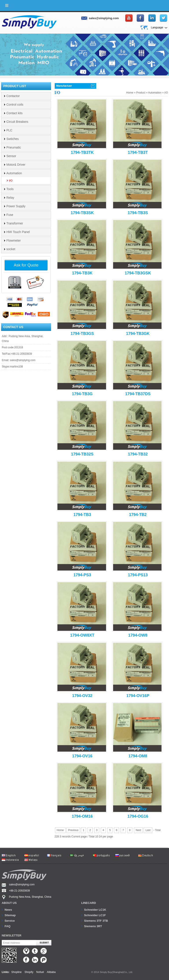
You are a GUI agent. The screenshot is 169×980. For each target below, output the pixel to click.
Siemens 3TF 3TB (96, 921)
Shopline (16, 972)
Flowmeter (14, 240)
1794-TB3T (138, 152)
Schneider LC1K (95, 910)
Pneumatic (14, 147)
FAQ (8, 926)
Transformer (15, 223)
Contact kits (14, 113)
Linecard (89, 903)
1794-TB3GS (82, 334)
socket (11, 249)
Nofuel (40, 972)
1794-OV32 (82, 696)
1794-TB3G (82, 394)
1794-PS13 (138, 575)
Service (10, 921)
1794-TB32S (82, 454)
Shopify (29, 972)
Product (141, 93)
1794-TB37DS (138, 394)
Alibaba (51, 972)
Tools (10, 189)
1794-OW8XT (82, 635)
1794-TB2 (138, 515)
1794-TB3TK (82, 152)
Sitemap (10, 915)
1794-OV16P (138, 696)
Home (130, 93)
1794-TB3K (82, 273)
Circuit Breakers (17, 122)
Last (148, 830)
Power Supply (16, 206)
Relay (10, 198)
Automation (155, 93)
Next (139, 830)
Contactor (13, 96)
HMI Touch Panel (18, 232)
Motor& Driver (16, 165)
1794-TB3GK (138, 334)
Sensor (11, 156)
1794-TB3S (138, 213)
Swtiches (13, 139)
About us (9, 903)
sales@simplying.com (23, 360)
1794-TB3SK (82, 213)
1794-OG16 (138, 816)
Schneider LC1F (95, 915)
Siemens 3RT (93, 926)
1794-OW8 (138, 635)
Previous (73, 830)
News (8, 910)
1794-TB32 (138, 454)
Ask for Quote (26, 265)
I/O (166, 93)
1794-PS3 (82, 575)
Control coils (15, 105)
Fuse (10, 215)
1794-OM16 (82, 816)
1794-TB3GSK (138, 273)
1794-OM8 (138, 756)
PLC (9, 130)
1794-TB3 (82, 515)
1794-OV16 (82, 756)
